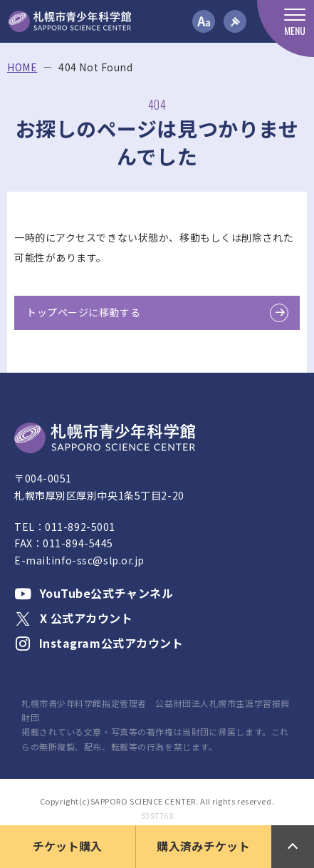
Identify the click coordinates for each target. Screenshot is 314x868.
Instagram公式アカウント (99, 643)
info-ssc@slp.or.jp (98, 560)
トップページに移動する (83, 312)
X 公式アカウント (74, 618)
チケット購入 (68, 846)
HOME (22, 67)
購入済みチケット (203, 846)
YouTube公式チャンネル (94, 593)
